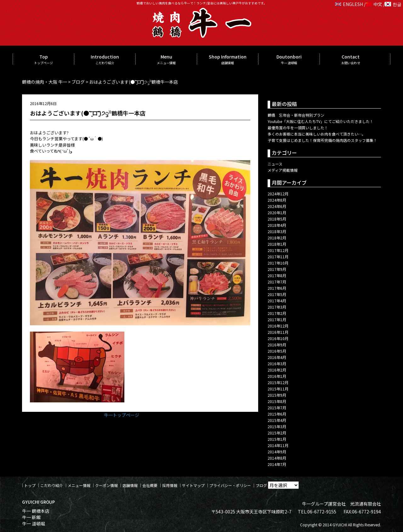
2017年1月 (277, 319)
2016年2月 (277, 370)
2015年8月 (277, 401)
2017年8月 (277, 275)
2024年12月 (278, 194)
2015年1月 (277, 439)
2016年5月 (277, 351)
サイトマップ (193, 485)
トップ (30, 485)
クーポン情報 (106, 485)
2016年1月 (277, 376)
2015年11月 (278, 389)
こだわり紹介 (52, 485)
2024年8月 (277, 200)
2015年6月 (277, 414)
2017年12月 (278, 250)
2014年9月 (277, 452)
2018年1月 (277, 244)
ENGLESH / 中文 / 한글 (368, 4)
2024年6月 (277, 206)
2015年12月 (278, 382)
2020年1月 (277, 213)
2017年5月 (277, 294)
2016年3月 (277, 364)
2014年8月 (277, 458)
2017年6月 (277, 288)
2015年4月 (277, 420)
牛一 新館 (31, 517)
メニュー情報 (79, 485)
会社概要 (150, 485)
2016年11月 (278, 332)
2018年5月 (277, 219)
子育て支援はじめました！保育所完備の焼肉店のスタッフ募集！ (322, 140)
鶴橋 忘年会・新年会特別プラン (296, 115)
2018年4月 (277, 225)
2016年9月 (277, 345)
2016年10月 (278, 338)
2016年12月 (278, 326)
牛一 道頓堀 (34, 524)
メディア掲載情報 (283, 170)
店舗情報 (130, 485)
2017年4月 (277, 301)
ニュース (275, 164)
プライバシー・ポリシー (230, 485)
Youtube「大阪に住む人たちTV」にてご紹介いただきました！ (321, 121)
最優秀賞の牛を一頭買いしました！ (298, 128)
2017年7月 (277, 282)
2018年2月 (277, 238)
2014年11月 (278, 445)
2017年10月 (278, 263)
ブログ (261, 485)
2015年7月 (277, 408)
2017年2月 (277, 313)
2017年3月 (277, 307)
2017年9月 (277, 269)
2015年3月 (277, 426)
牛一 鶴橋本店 (36, 511)
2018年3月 (277, 231)
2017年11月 (278, 257)
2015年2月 (277, 433)
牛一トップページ (122, 415)
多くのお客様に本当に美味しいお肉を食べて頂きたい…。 (317, 134)
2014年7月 (277, 464)
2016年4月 (277, 357)
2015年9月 (277, 395)
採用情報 (170, 485)
